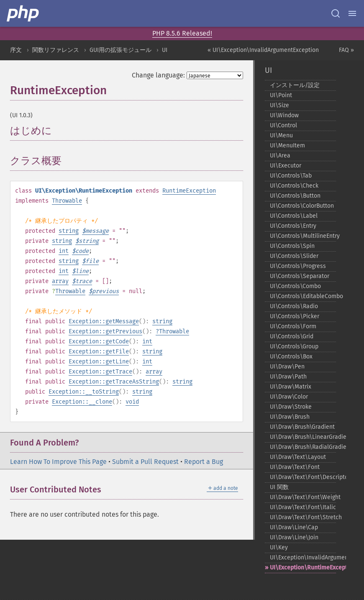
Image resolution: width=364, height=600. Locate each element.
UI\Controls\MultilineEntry (303, 236)
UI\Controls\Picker (295, 316)
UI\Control (283, 125)
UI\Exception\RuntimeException (303, 568)
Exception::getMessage (104, 321)
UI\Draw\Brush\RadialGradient (303, 447)
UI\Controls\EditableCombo (303, 296)
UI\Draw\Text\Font (295, 467)
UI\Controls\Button (295, 196)
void (132, 402)
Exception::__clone (82, 402)
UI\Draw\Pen (287, 367)
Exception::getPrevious (105, 331)
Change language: (158, 75)
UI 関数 (279, 487)
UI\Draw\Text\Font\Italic (303, 507)
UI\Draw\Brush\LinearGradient (303, 437)
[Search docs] (336, 13)
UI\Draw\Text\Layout (298, 457)
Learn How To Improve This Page (58, 462)
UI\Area (280, 156)
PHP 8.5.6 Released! (182, 33)
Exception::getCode (99, 341)
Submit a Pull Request (145, 462)
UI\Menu (281, 135)
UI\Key (279, 547)
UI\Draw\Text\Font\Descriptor (303, 477)
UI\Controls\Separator (300, 276)
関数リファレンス (56, 50)
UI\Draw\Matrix (291, 387)
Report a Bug (204, 462)
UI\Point (281, 95)
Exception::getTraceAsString (114, 382)
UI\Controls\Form (293, 326)
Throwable (67, 201)
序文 (16, 50)
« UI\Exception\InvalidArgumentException (263, 50)
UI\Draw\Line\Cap (294, 527)
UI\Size (279, 105)
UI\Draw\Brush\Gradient (302, 427)
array (60, 281)
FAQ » (346, 50)
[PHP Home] (23, 13)
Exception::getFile (99, 352)
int (64, 251)
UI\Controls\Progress (298, 266)
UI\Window (284, 115)
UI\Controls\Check (294, 186)
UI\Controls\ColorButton (302, 206)
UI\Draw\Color (289, 397)
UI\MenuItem (287, 145)
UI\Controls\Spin (292, 246)
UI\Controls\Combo (295, 286)
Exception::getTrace (100, 372)
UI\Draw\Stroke (291, 407)
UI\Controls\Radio (294, 306)
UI (165, 50)
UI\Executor (286, 166)
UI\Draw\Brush (290, 417)
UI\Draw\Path (288, 377)
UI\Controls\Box (291, 357)
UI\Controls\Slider (294, 256)
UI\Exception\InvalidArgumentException (303, 558)
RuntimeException (189, 191)
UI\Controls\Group (294, 346)
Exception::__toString (84, 392)
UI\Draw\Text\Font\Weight (303, 497)
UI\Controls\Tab (291, 176)
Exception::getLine (99, 362)
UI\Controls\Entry (293, 226)
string (69, 231)
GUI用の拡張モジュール (120, 50)
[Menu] (352, 13)
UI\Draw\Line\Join (294, 537)
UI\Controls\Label (294, 216)
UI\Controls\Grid (292, 336)
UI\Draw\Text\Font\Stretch (303, 517)
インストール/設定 (295, 85)
